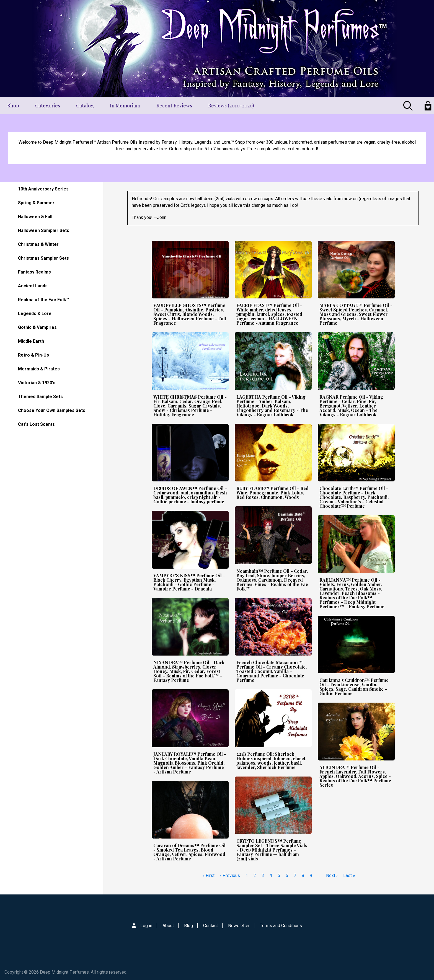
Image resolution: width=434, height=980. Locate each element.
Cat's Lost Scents (36, 424)
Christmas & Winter (38, 244)
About (168, 926)
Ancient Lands (33, 286)
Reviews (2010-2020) (231, 105)
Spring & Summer (36, 203)
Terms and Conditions (281, 926)
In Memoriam (125, 105)
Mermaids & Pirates (39, 369)
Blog (188, 926)
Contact (210, 926)
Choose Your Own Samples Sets (52, 410)
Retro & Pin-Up (33, 355)
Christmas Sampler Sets (43, 258)
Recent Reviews (174, 105)
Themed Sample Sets (40, 397)
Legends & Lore (35, 314)
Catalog (85, 105)
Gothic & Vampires (37, 327)
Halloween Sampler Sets (44, 230)
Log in (146, 926)
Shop (13, 105)
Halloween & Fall (35, 217)
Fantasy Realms (34, 272)
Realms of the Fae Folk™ (43, 300)
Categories (48, 105)
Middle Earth (31, 341)
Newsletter (239, 926)
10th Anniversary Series (43, 189)
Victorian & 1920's (37, 383)
